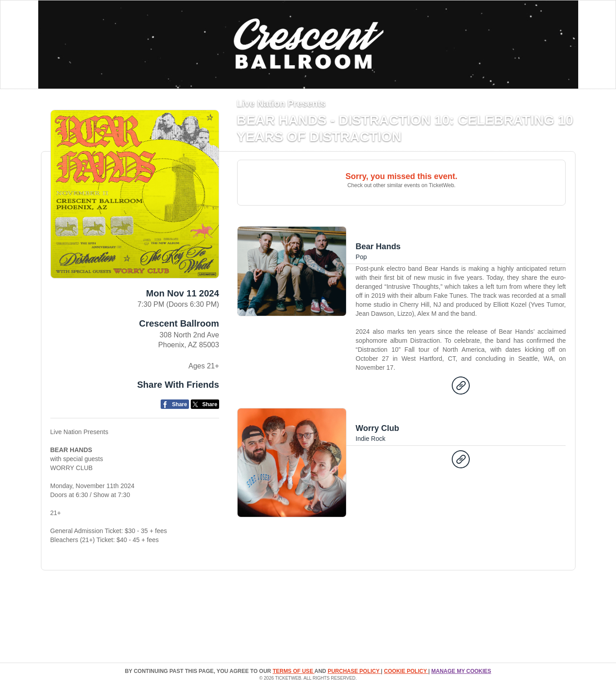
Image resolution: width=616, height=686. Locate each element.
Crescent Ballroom (179, 323)
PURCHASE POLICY (354, 671)
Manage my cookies (461, 671)
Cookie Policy (406, 671)
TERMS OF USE (294, 671)
